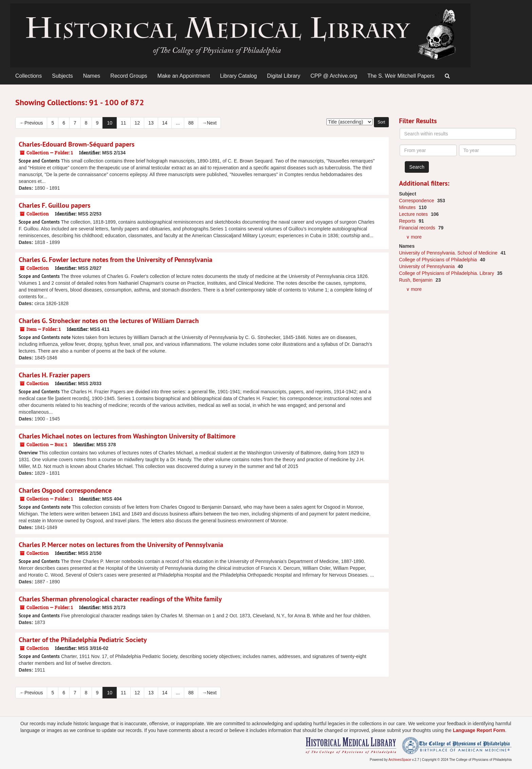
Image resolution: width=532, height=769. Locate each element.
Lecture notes (414, 214)
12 (137, 123)
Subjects (62, 76)
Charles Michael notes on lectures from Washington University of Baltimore (127, 436)
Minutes (408, 207)
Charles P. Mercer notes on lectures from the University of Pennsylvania (121, 545)
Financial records (418, 228)
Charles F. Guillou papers (54, 205)
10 (110, 123)
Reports (408, 221)
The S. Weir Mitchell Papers (401, 76)
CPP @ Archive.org (334, 76)
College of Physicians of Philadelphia (439, 260)
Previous (31, 123)
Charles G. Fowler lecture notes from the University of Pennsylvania (116, 260)
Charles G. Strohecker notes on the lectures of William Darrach (109, 321)
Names (92, 76)
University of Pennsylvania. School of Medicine (449, 253)
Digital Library (284, 76)
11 (123, 123)
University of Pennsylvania (427, 266)
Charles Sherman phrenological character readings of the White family (120, 599)
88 (191, 123)
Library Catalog (239, 76)
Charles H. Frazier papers (54, 375)
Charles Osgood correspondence (65, 490)
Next (210, 123)
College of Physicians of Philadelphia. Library (447, 273)
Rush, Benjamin (416, 280)
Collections (28, 76)
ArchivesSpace (400, 760)
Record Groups (129, 76)
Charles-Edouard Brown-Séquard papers (77, 144)
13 (151, 123)
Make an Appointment (184, 76)
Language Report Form (479, 730)
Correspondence (417, 201)
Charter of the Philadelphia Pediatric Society (83, 640)
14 (165, 123)
